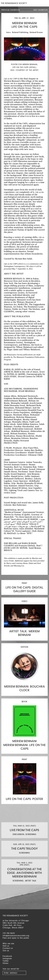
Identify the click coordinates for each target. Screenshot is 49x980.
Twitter (6, 961)
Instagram (7, 958)
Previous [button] (5, 65)
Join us (6, 950)
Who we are (8, 943)
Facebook (7, 956)
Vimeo (6, 963)
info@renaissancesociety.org (16, 936)
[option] (24, 55)
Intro (9, 32)
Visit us (6, 946)
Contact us (8, 948)
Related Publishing (20, 32)
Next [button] (44, 65)
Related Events (36, 32)
